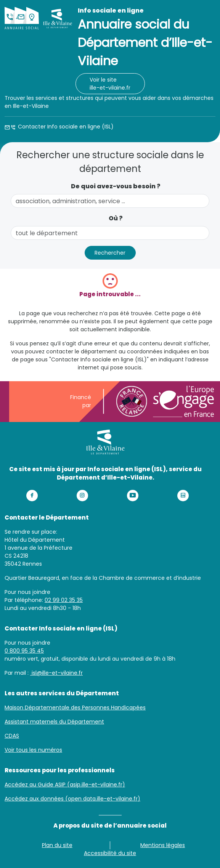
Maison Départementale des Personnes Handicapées (75, 708)
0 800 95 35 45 (24, 651)
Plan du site (57, 845)
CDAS (12, 736)
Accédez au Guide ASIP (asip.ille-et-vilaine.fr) (65, 785)
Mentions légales (163, 845)
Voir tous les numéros (33, 750)
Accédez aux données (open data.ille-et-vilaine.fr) (72, 799)
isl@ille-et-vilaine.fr (56, 673)
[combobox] (110, 201)
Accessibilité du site (110, 853)
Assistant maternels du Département (54, 722)
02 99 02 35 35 (64, 600)
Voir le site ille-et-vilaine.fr (110, 84)
